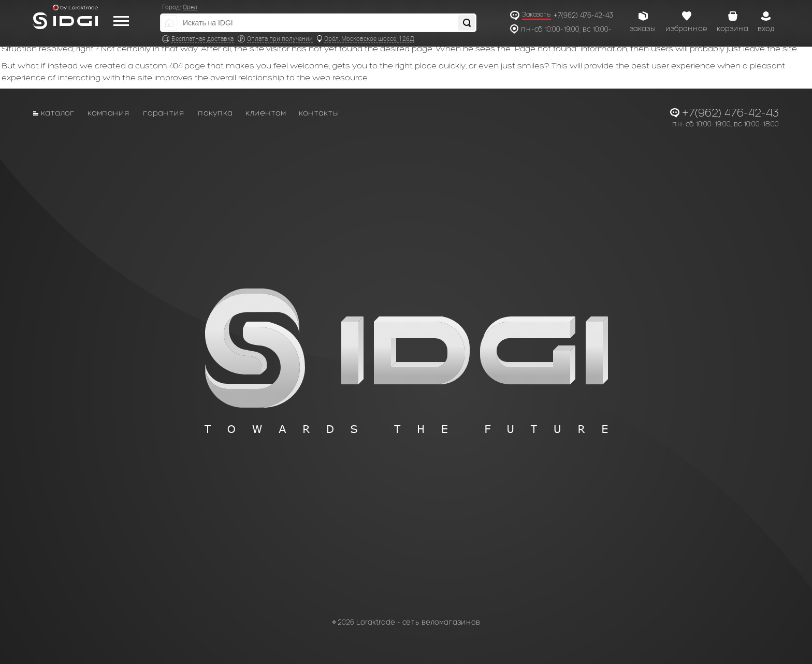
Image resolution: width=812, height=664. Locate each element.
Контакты (319, 113)
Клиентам (266, 113)
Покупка (215, 113)
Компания (109, 113)
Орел (190, 7)
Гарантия (164, 113)
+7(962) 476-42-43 (583, 15)
